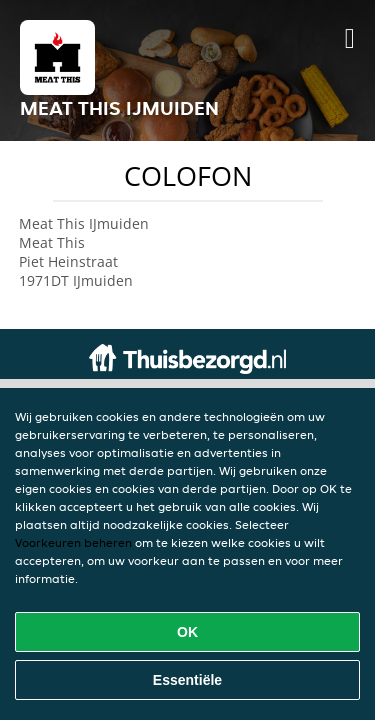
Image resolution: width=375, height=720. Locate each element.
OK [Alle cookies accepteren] (187, 632)
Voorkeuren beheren (73, 542)
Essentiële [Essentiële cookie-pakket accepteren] (187, 680)
